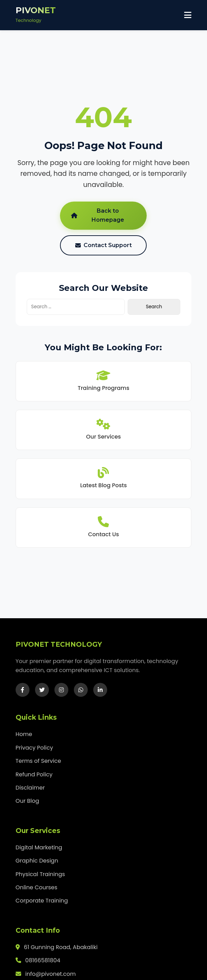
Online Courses (37, 887)
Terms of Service (38, 761)
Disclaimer (30, 788)
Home (24, 734)
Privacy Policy (34, 748)
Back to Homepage (98, 215)
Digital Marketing (39, 847)
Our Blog (27, 801)
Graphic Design (37, 861)
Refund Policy (34, 774)
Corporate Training (42, 901)
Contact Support (103, 245)
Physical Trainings (40, 874)
